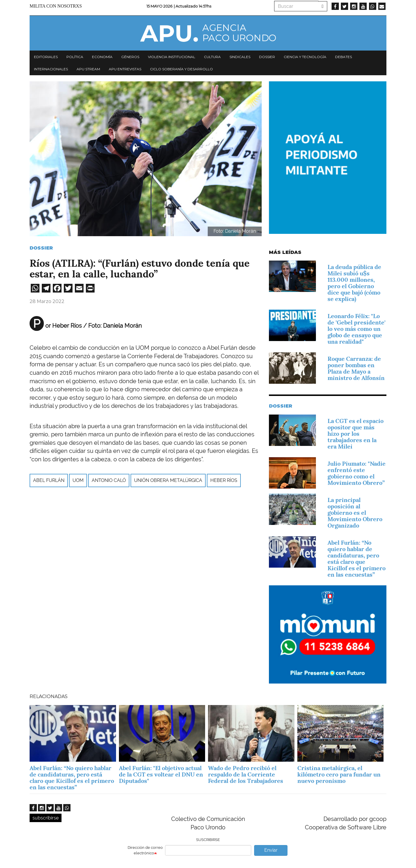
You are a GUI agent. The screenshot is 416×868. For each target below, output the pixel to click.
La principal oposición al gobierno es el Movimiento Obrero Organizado (355, 513)
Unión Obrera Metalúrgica (168, 480)
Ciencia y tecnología (305, 57)
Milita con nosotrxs (56, 6)
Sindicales (240, 57)
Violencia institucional (172, 57)
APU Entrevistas (125, 69)
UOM (78, 480)
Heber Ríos (224, 480)
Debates (343, 57)
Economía (102, 57)
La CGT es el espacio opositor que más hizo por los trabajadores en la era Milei (356, 434)
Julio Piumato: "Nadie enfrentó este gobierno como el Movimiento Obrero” (357, 473)
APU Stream (88, 69)
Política (75, 57)
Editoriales (46, 57)
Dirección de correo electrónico (145, 850)
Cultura (212, 57)
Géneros (130, 57)
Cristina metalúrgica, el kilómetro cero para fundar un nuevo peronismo (339, 774)
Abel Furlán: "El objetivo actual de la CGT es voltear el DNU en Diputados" (161, 774)
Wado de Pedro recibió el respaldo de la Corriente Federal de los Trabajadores (246, 774)
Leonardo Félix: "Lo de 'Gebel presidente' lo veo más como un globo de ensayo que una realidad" (357, 329)
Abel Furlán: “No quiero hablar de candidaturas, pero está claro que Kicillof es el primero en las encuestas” (357, 559)
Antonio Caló (109, 480)
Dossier (267, 57)
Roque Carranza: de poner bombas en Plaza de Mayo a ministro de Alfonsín (356, 368)
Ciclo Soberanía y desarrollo (181, 69)
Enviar (271, 850)
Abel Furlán (49, 480)
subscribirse (46, 818)
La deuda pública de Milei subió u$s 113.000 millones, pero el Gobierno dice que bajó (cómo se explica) (354, 283)
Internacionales (51, 69)
